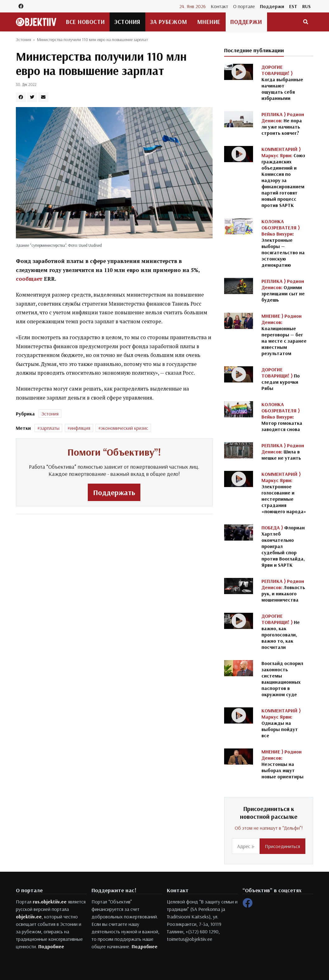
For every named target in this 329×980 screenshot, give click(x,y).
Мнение (209, 22)
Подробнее (51, 946)
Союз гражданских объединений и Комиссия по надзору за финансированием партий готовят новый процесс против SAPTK (283, 177)
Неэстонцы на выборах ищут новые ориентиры (282, 764)
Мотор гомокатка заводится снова (282, 417)
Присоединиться (282, 846)
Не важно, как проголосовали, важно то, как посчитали (281, 631)
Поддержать (114, 492)
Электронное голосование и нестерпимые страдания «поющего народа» (284, 493)
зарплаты (50, 428)
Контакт (219, 6)
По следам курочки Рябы (281, 379)
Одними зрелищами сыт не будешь (283, 290)
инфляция (80, 428)
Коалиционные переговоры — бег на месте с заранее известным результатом (284, 335)
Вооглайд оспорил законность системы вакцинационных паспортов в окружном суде (282, 679)
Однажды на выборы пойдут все (281, 723)
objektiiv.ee (29, 917)
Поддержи (272, 6)
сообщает (30, 279)
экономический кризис (125, 428)
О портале (244, 6)
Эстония (127, 22)
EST (293, 6)
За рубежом (169, 22)
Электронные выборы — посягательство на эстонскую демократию (283, 243)
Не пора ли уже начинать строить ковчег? (283, 124)
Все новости (85, 22)
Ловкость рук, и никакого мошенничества (283, 590)
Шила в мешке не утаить (283, 452)
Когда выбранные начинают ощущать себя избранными (282, 82)
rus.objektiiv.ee (50, 902)
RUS (306, 6)
